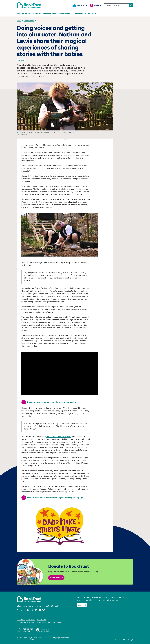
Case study (21, 60)
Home (19, 21)
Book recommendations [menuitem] (45, 14)
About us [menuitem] (93, 14)
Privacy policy (41, 622)
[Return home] (29, 5)
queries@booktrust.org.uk (31, 606)
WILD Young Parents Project (59, 436)
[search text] (117, 5)
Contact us (21, 620)
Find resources (29, 21)
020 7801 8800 (53, 606)
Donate (97, 5)
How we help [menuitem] (24, 14)
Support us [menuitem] (80, 14)
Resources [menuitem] (65, 14)
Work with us (41, 620)
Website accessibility (55, 622)
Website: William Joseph (124, 640)
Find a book (82, 5)
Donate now (57, 578)
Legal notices (29, 622)
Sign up (82, 605)
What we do (31, 620)
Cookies (20, 622)
